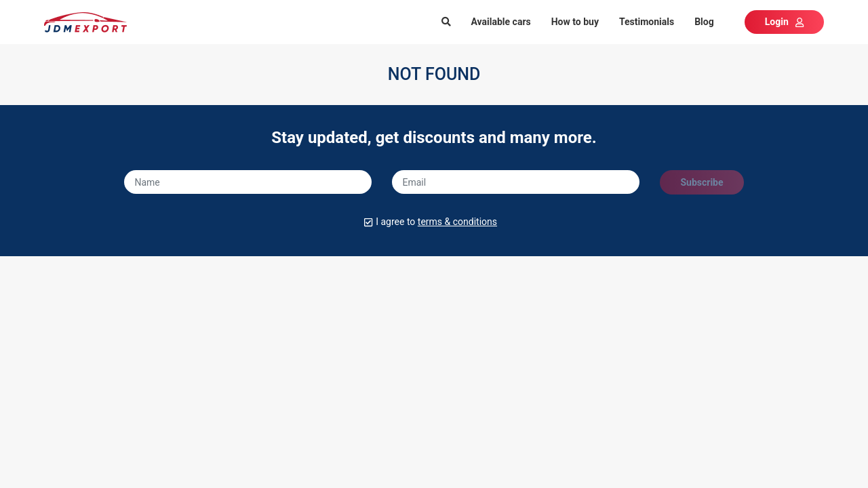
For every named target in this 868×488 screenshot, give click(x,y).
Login (784, 22)
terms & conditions (457, 222)
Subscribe (702, 182)
